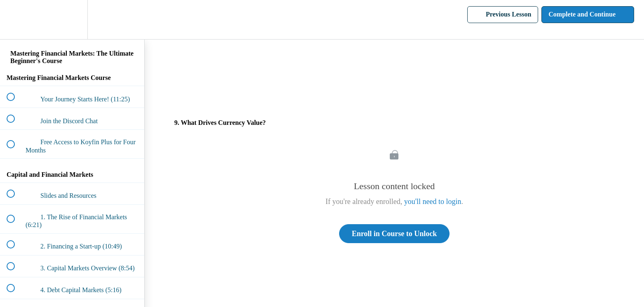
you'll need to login (433, 202)
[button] (15, 20)
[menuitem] (72, 20)
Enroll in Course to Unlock (395, 234)
